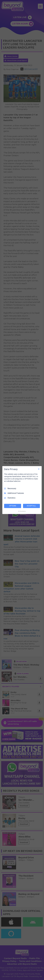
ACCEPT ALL (31, 506)
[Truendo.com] (22, 511)
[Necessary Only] (39, 469)
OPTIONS (13, 506)
